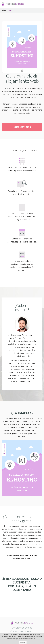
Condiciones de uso (22, 628)
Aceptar (23, 643)
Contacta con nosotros (22, 631)
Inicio (4, 10)
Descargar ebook (22, 127)
